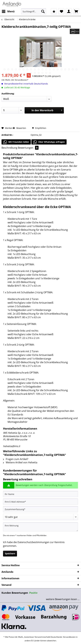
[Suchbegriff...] (34, 11)
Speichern (10, 554)
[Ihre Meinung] (40, 527)
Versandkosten (69, 637)
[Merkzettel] (61, 11)
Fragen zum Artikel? (16, 459)
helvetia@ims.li (12, 446)
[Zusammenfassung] (40, 509)
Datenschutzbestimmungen (33, 542)
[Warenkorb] (76, 11)
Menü (8, 11)
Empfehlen (39, 128)
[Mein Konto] (69, 11)
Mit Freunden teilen (16, 142)
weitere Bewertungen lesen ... (63, 599)
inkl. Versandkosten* (20, 80)
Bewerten (20, 128)
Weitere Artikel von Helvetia (20, 462)
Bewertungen (28, 148)
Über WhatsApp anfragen (49, 142)
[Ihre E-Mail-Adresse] (40, 502)
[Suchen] (43, 11)
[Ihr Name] (40, 494)
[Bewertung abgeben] (40, 517)
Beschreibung (9, 148)
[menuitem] (8, 11)
